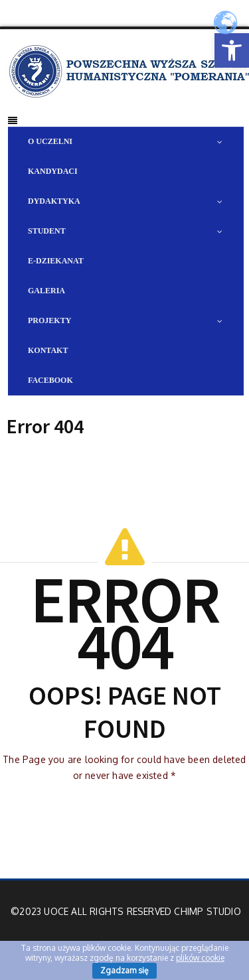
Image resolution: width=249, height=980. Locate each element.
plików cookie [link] (200, 958)
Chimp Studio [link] (207, 911)
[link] (232, 50)
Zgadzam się (124, 970)
